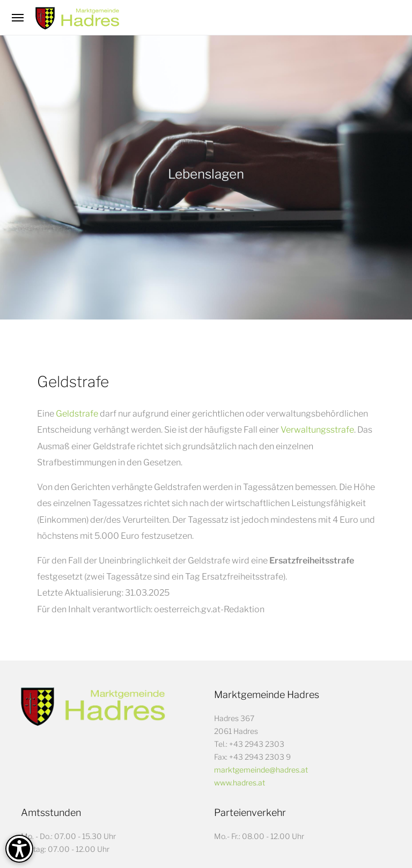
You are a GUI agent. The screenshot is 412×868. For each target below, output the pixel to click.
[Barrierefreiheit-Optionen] (19, 849)
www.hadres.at (240, 782)
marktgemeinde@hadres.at (261, 770)
